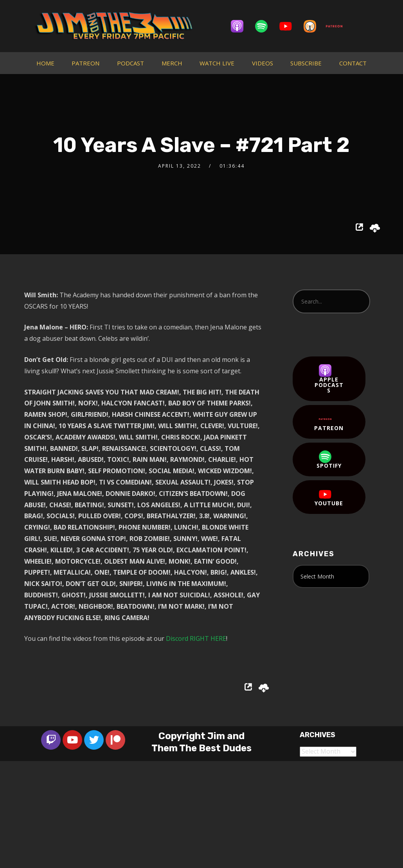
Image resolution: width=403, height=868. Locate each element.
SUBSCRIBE (306, 63)
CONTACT (353, 63)
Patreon (329, 422)
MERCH (172, 63)
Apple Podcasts (329, 379)
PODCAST (130, 63)
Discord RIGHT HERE (196, 638)
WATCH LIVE (217, 63)
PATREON (85, 63)
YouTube (329, 497)
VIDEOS (263, 63)
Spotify (329, 460)
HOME (45, 63)
